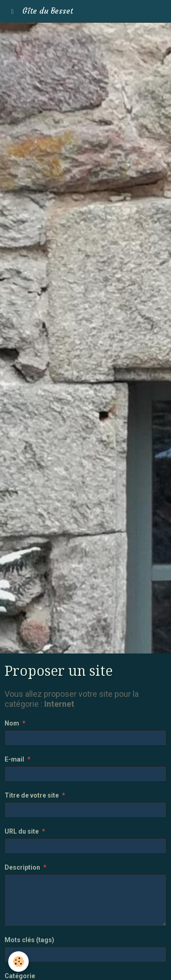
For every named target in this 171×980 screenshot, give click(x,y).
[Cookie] (18, 962)
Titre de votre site (32, 795)
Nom (12, 723)
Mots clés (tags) (29, 940)
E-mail (14, 759)
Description (22, 867)
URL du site (22, 831)
